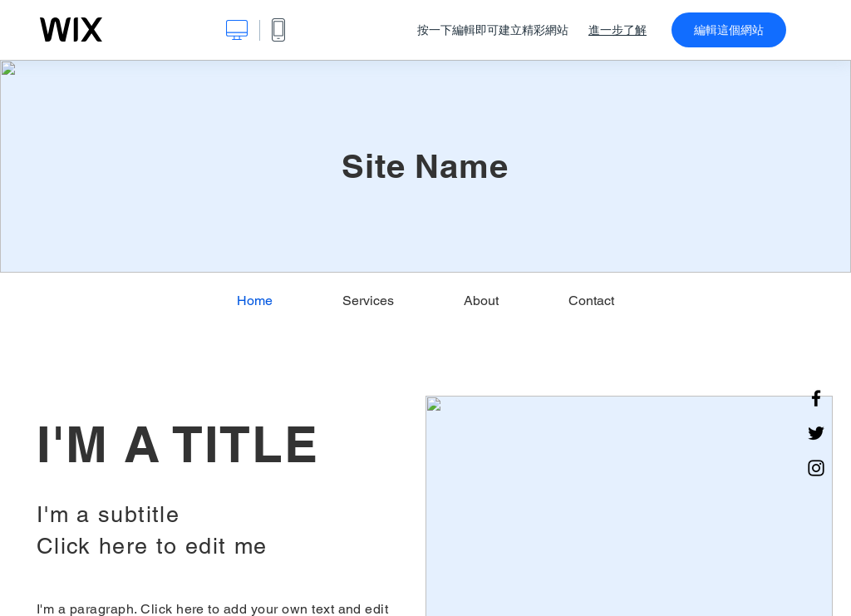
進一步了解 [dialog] (617, 30)
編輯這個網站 (729, 30)
